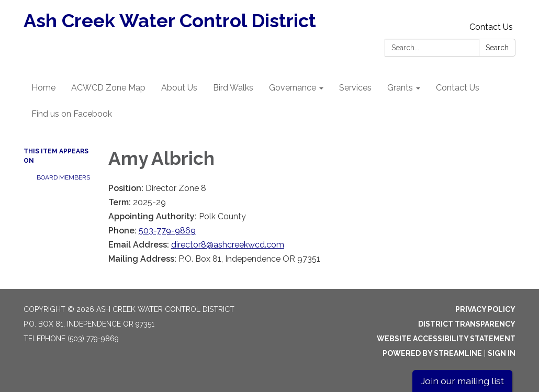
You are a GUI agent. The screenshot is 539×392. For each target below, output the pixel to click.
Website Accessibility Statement (446, 339)
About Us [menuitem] (179, 88)
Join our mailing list (462, 381)
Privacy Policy (485, 309)
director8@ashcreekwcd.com (228, 245)
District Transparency (467, 324)
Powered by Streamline (432, 353)
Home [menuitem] (43, 88)
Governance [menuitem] (293, 88)
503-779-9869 (167, 231)
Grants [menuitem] (400, 88)
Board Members (63, 177)
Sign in (502, 353)
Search (497, 48)
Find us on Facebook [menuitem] (72, 114)
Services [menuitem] (355, 88)
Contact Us (491, 27)
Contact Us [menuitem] (458, 88)
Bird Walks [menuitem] (233, 88)
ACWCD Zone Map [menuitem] (108, 88)
